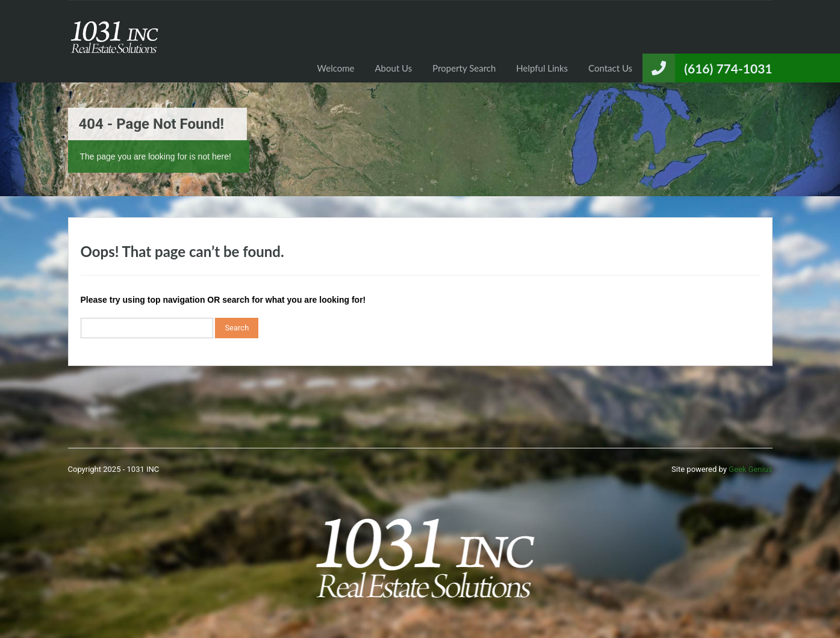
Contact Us (610, 68)
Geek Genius (750, 469)
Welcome (336, 68)
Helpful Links (542, 68)
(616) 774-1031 (728, 68)
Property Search (464, 68)
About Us (394, 68)
